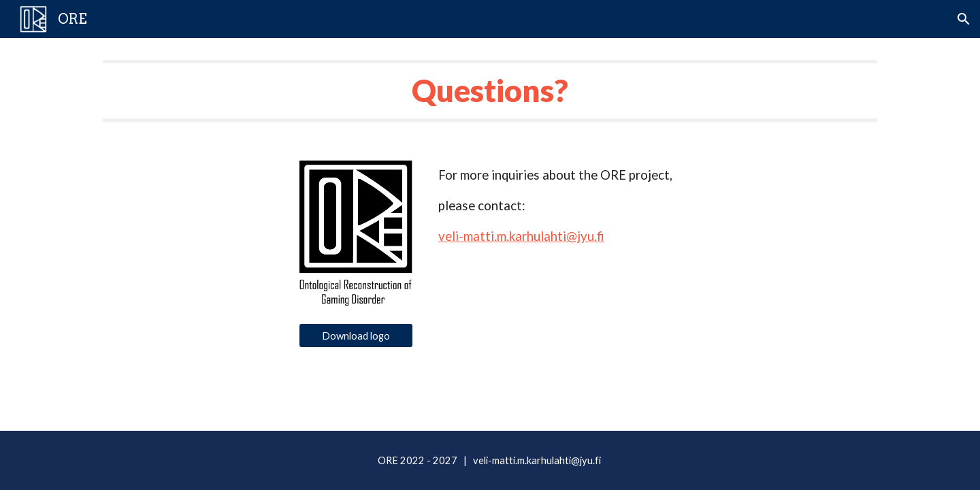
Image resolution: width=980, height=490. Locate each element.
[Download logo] (356, 336)
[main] (490, 91)
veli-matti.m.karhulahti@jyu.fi (521, 236)
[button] (964, 19)
